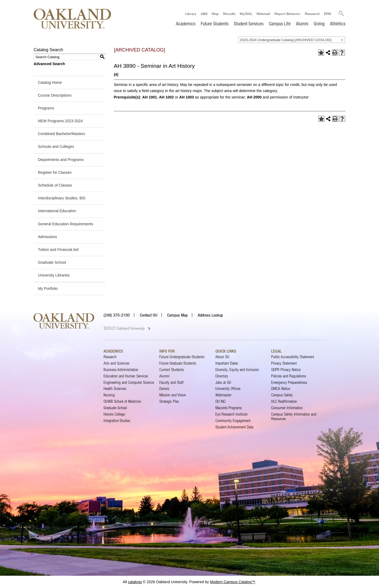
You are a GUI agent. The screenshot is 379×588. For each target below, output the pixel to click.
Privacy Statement (284, 363)
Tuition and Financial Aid (58, 250)
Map (215, 14)
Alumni (302, 23)
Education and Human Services (126, 376)
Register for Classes (55, 172)
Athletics (338, 23)
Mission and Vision (173, 395)
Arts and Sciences (117, 363)
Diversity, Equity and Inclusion (237, 370)
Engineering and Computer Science (129, 382)
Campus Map (177, 315)
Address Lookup (210, 315)
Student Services (249, 23)
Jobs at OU (223, 382)
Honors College (114, 414)
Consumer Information (287, 408)
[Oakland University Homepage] (72, 19)
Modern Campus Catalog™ (233, 582)
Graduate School (52, 262)
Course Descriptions (55, 95)
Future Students (215, 23)
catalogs (135, 582)
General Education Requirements (66, 224)
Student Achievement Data (234, 427)
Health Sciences (115, 388)
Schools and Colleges (56, 147)
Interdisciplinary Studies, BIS (62, 198)
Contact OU (149, 315)
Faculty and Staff (171, 382)
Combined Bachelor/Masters (62, 134)
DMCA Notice (281, 388)
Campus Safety (282, 395)
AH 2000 (254, 97)
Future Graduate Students (178, 363)
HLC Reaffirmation (284, 401)
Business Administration (121, 370)
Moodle (229, 14)
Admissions (48, 237)
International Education (57, 211)
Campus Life (280, 23)
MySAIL (246, 14)
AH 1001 (150, 97)
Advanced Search (49, 64)
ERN (327, 14)
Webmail (263, 14)
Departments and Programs (61, 160)
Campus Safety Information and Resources (294, 416)
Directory (222, 376)
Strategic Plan (169, 401)
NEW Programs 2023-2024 (60, 121)
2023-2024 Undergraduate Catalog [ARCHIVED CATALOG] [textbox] (286, 40)
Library (191, 14)
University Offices (228, 388)
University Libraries (54, 275)
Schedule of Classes (55, 185)
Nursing (109, 395)
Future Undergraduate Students (182, 357)
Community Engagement (233, 421)
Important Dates (227, 363)
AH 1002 (166, 97)
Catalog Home (50, 82)
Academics (186, 23)
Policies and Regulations (289, 376)
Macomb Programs (229, 408)
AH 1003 (186, 97)
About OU (222, 357)
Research (312, 14)
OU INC (221, 401)
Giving (319, 23)
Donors (164, 388)
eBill (204, 14)
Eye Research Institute (231, 414)
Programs (46, 108)
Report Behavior (287, 14)
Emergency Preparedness (289, 382)
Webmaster (223, 395)
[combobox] (292, 40)
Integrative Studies (117, 421)
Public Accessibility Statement (293, 357)
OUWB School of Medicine (122, 401)
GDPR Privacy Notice (286, 370)
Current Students (172, 370)
